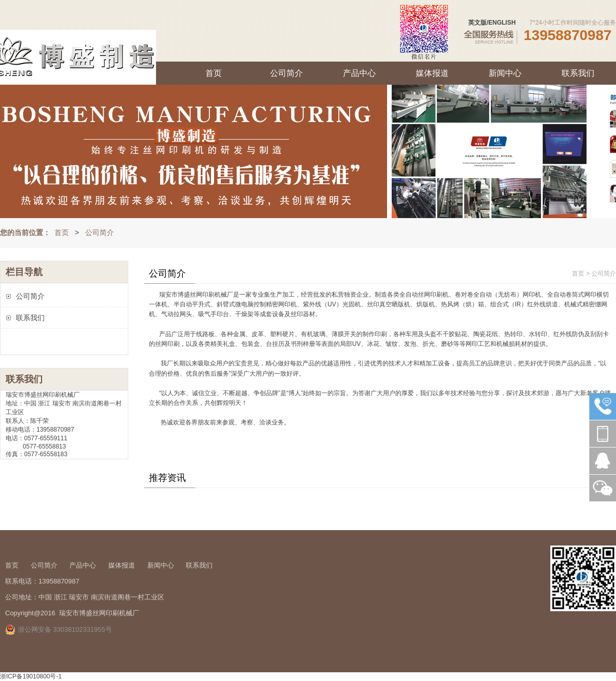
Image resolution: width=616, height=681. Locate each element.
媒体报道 (432, 73)
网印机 (532, 295)
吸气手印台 (214, 314)
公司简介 (286, 73)
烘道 (552, 304)
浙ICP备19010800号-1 (31, 676)
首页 (214, 73)
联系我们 (578, 73)
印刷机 (211, 295)
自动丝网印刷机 (427, 295)
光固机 (352, 304)
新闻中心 (505, 73)
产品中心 (359, 73)
